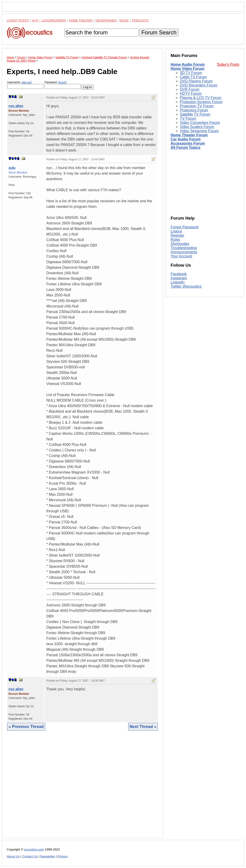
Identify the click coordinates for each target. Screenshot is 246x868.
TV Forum (188, 118)
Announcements (184, 252)
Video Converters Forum (200, 123)
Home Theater (81, 20)
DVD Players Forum (196, 81)
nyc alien (16, 106)
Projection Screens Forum (201, 102)
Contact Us (30, 856)
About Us (13, 856)
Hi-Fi (35, 20)
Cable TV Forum (193, 77)
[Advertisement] (82, 788)
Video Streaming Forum (199, 131)
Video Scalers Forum (197, 127)
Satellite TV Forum (195, 114)
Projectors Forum (194, 110)
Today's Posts (228, 64)
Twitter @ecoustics (186, 286)
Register (178, 235)
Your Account (181, 256)
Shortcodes (180, 244)
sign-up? (27, 82)
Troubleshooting (184, 248)
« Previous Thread (26, 727)
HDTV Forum (191, 94)
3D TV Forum (191, 73)
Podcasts (140, 20)
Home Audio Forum (188, 64)
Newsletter (47, 856)
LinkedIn (178, 282)
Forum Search (159, 32)
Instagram (179, 278)
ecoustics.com (34, 849)
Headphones (106, 20)
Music (124, 20)
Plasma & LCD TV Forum (201, 98)
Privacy (63, 856)
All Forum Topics (185, 148)
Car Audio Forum (186, 139)
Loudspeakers (54, 20)
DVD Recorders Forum (199, 85)
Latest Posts (18, 20)
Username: (25, 85)
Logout (176, 231)
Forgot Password (185, 227)
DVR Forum (190, 89)
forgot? (62, 82)
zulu (12, 168)
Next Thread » (143, 727)
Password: (63, 85)
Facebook (179, 274)
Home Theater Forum (189, 135)
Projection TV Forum (197, 106)
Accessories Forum (188, 143)
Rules (175, 240)
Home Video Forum (187, 69)
